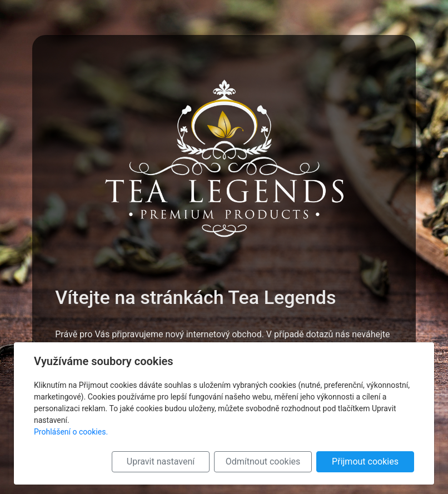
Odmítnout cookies (263, 461)
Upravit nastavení (161, 461)
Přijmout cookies (365, 461)
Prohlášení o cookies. (71, 432)
